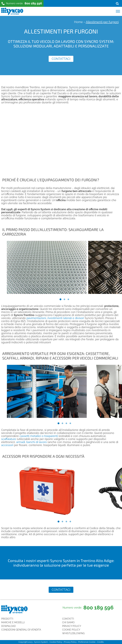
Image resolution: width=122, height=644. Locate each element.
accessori (7, 445)
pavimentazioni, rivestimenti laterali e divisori (55, 318)
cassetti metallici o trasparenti (39, 436)
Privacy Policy (72, 626)
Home (78, 22)
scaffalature (9, 439)
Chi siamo (68, 622)
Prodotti (7, 619)
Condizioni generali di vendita (21, 630)
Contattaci (61, 59)
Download (8, 626)
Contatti (68, 619)
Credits (100, 642)
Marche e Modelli (13, 622)
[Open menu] (118, 11)
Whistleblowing (73, 633)
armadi (21, 442)
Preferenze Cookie (87, 642)
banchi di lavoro (37, 442)
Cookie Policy (71, 630)
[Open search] (117, 3)
